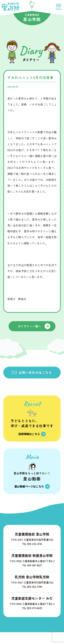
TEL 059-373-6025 (32, 608)
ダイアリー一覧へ (30, 326)
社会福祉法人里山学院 (11, 6)
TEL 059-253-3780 (32, 587)
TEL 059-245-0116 (32, 544)
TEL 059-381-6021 (32, 565)
